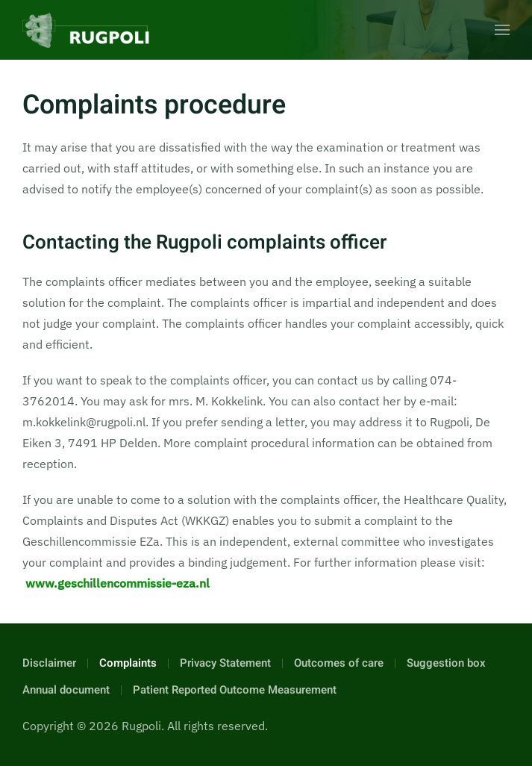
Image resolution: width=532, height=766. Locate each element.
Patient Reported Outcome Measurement (235, 690)
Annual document (66, 690)
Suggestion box (446, 663)
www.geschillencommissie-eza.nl (118, 583)
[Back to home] (86, 30)
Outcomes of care (339, 663)
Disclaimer (49, 663)
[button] (502, 30)
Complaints (128, 663)
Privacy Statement (225, 663)
